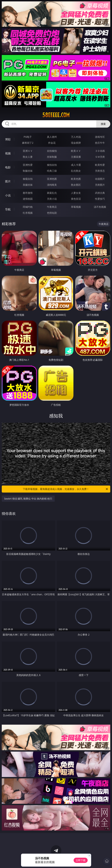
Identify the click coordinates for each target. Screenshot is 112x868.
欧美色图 (76, 179)
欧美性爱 (100, 165)
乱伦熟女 (76, 171)
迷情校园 (28, 199)
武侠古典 (100, 193)
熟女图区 (76, 185)
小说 (8, 195)
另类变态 (100, 171)
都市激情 (28, 193)
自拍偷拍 (52, 151)
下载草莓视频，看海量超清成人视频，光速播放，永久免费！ (66, 489)
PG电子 (28, 137)
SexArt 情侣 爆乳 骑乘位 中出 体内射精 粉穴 (28, 499)
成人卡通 (76, 165)
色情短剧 (52, 213)
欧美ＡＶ (76, 151)
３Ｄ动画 (100, 151)
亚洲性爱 (28, 165)
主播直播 (76, 157)
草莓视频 (76, 207)
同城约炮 (28, 207)
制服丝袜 (28, 171)
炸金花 (52, 143)
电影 (8, 167)
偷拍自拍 (52, 165)
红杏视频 (28, 213)
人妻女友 (76, 193)
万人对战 (76, 137)
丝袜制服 (52, 157)
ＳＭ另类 (100, 157)
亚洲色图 (52, 179)
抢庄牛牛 (100, 143)
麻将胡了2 (28, 143)
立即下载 (81, 860)
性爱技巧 (100, 199)
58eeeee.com (56, 115)
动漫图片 (100, 179)
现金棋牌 (76, 143)
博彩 (8, 139)
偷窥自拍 (28, 179)
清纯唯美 (52, 185)
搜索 (103, 124)
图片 (8, 181)
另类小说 (52, 199)
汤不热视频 (100, 207)
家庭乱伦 (52, 193)
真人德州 (52, 137)
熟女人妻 (28, 157)
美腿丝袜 (28, 185)
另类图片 (100, 185)
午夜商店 (52, 207)
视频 (8, 153)
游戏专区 (100, 137)
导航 (8, 209)
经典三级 (52, 171)
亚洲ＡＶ (28, 151)
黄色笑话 (76, 199)
